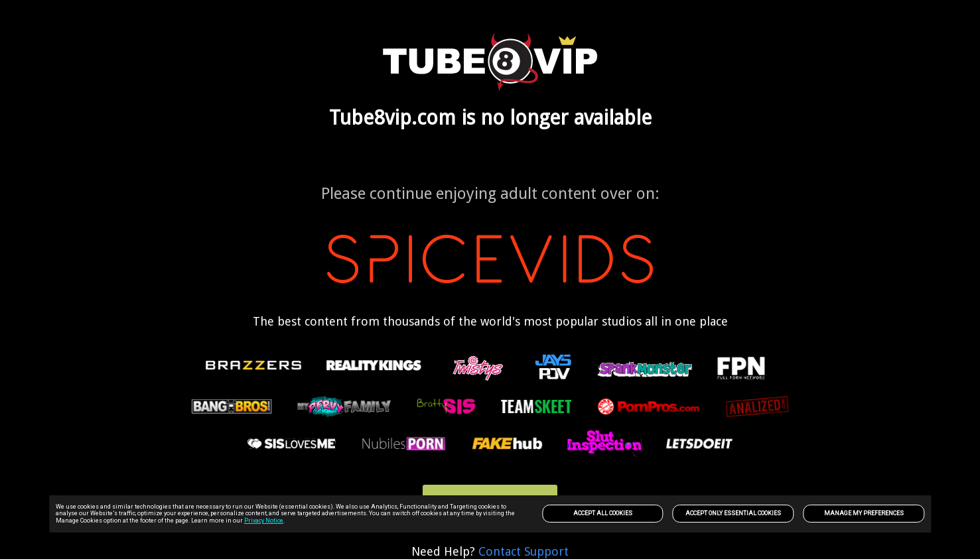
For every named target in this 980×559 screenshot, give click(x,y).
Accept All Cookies (603, 513)
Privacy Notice (264, 521)
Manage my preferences (864, 513)
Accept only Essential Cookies (733, 513)
